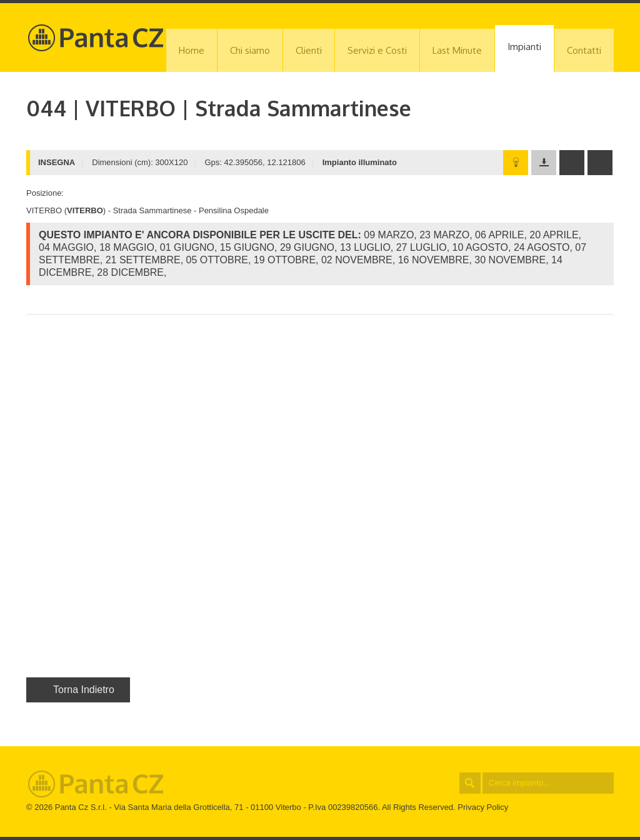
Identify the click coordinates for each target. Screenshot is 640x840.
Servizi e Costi (377, 50)
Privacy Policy (483, 807)
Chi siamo (250, 50)
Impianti (524, 47)
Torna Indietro (78, 690)
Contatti (584, 50)
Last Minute (457, 50)
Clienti (309, 50)
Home (192, 50)
